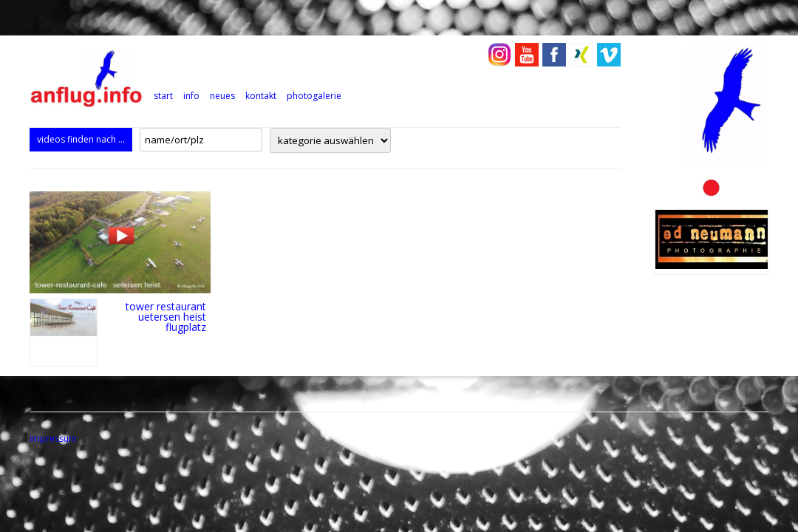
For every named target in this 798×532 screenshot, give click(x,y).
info (191, 96)
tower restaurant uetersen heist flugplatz (166, 317)
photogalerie (314, 96)
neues (222, 96)
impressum (53, 439)
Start (163, 96)
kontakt (261, 96)
